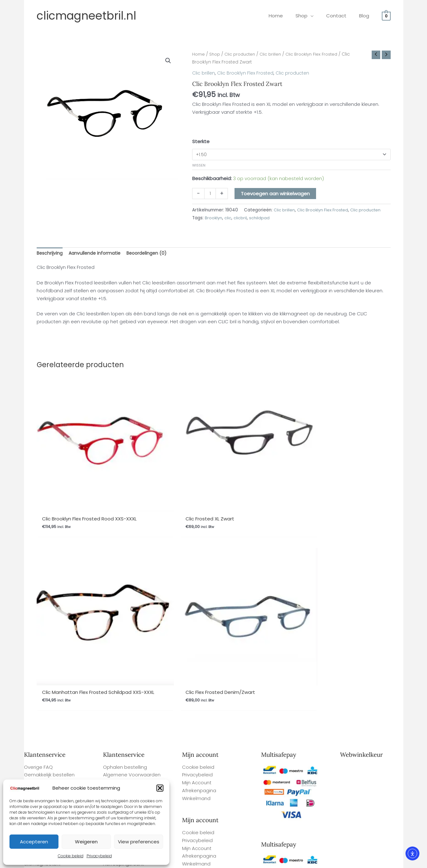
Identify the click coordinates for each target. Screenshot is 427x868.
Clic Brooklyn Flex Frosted (319, 54)
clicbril (241, 219)
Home (199, 54)
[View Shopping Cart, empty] (386, 16)
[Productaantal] (210, 194)
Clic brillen (276, 54)
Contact (113, 580)
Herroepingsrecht (123, 572)
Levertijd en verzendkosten (55, 564)
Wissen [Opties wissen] (199, 166)
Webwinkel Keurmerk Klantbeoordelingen (227, 861)
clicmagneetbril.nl (86, 16)
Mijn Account (197, 564)
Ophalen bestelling (125, 549)
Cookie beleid (71, 856)
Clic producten (243, 54)
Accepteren (34, 842)
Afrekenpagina (199, 572)
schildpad (260, 219)
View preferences (139, 842)
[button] (160, 788)
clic (229, 219)
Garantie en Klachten (128, 564)
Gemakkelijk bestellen (49, 556)
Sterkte (201, 141)
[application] (318, 16)
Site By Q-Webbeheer (381, 826)
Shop (216, 54)
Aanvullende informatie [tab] (97, 254)
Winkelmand (196, 580)
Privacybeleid (99, 856)
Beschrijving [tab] (50, 254)
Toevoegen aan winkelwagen (276, 194)
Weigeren (86, 842)
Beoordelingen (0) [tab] (152, 254)
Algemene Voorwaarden (132, 556)
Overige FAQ (38, 549)
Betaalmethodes (123, 588)
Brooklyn (214, 219)
